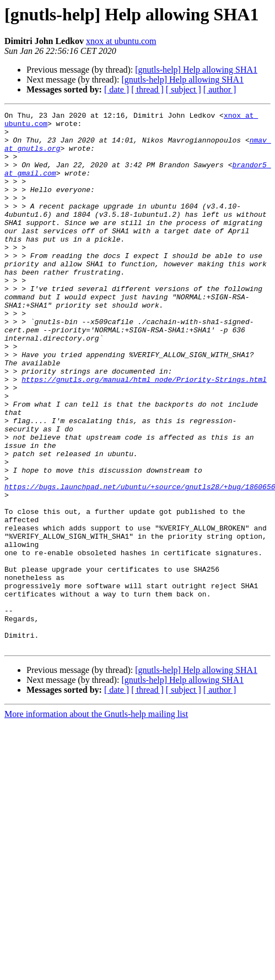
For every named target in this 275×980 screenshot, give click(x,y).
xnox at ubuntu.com (121, 41)
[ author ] (220, 89)
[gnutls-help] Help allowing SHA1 (196, 70)
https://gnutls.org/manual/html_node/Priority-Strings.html (144, 434)
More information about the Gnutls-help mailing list (96, 821)
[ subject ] (184, 89)
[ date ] (117, 89)
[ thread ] (147, 89)
